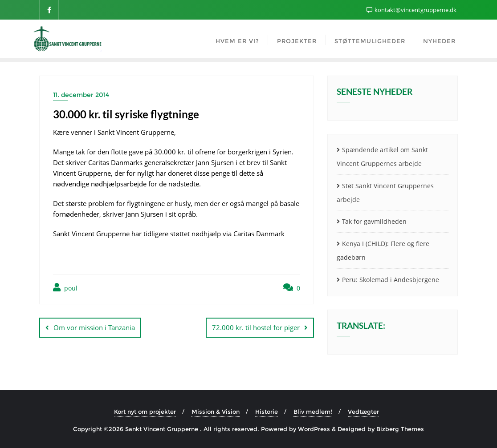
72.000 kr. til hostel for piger (256, 327)
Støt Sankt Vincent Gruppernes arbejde (385, 193)
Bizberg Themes (400, 429)
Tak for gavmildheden (374, 221)
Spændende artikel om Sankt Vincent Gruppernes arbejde (382, 157)
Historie (267, 412)
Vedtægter (363, 412)
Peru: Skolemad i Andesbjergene (391, 280)
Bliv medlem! (313, 412)
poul (65, 288)
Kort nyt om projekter (145, 412)
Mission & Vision (216, 412)
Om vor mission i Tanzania (94, 327)
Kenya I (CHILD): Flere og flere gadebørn (383, 250)
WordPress (314, 429)
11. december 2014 (81, 95)
